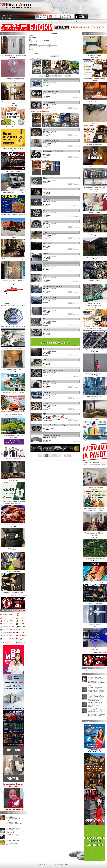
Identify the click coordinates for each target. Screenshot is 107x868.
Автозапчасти (8, 618)
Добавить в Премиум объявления (40, 59)
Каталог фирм (47, 21)
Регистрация (75, 21)
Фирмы (21, 642)
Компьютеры (8, 639)
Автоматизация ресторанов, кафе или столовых (95, 79)
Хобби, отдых (8, 621)
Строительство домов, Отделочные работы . (13, 280)
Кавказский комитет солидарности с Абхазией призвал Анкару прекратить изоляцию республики (96, 698)
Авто (16, 21)
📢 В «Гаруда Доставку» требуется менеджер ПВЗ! (13, 148)
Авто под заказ (8, 615)
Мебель (22, 635)
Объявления (24, 21)
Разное (7, 642)
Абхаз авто (43, 864)
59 (66, 76)
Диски (22, 627)
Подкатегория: (33, 37)
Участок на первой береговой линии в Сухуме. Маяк (13, 436)
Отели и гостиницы (35, 21)
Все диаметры (52, 83)
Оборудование (9, 632)
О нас (55, 21)
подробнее (45, 85)
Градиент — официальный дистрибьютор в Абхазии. (13, 214)
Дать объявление (64, 21)
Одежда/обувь (8, 624)
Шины (22, 624)
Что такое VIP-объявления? (19, 595)
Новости (10, 21)
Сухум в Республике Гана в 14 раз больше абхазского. (96, 705)
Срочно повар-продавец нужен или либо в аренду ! (95, 187)
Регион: (33, 49)
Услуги (22, 621)
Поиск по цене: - (38, 46)
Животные (7, 635)
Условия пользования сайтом (75, 863)
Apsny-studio (64, 864)
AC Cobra (16, 836)
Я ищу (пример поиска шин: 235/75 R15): (40, 41)
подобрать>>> (54, 56)
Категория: (54, 34)
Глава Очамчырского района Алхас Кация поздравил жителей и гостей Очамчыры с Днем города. (96, 691)
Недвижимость (9, 630)
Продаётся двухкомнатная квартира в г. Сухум (13, 102)
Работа (22, 632)
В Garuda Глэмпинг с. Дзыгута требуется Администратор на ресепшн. (13, 502)
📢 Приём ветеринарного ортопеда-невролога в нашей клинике (95, 509)
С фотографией (34, 53)
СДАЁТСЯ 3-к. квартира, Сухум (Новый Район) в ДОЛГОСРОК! (14, 831)
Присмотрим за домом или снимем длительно (14, 824)
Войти (82, 21)
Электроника (8, 627)
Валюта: (53, 46)
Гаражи (22, 630)
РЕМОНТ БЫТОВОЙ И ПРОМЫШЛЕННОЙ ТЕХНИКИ (95, 303)
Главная (3, 21)
